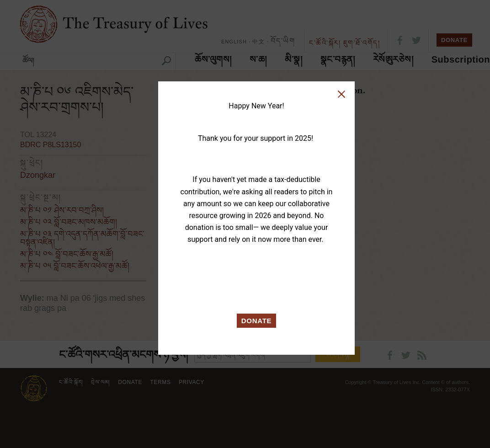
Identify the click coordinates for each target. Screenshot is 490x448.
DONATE (257, 321)
